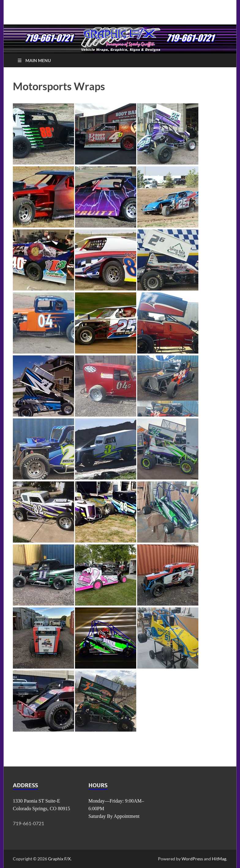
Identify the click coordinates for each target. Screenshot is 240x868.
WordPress (192, 859)
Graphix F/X (59, 859)
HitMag (219, 859)
